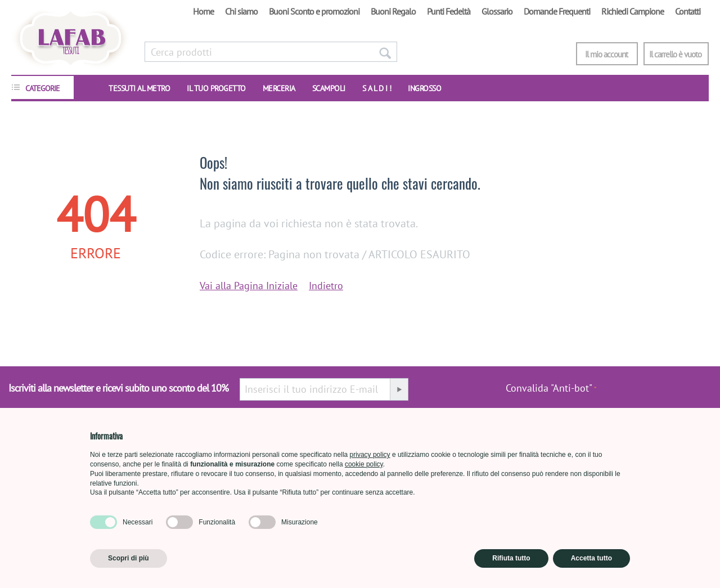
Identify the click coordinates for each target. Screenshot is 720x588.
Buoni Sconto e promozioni (314, 11)
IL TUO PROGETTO (216, 88)
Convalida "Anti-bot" (549, 388)
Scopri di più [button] (129, 558)
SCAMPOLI (329, 88)
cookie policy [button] (364, 464)
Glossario (497, 11)
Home (203, 11)
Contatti (688, 11)
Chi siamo (241, 11)
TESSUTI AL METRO (139, 88)
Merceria (279, 88)
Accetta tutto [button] (591, 558)
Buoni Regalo (393, 11)
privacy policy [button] (370, 455)
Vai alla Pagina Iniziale (249, 286)
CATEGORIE (42, 88)
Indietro (326, 286)
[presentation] (654, 394)
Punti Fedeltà (449, 11)
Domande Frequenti (557, 11)
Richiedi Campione (633, 11)
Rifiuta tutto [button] (511, 558)
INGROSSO (424, 88)
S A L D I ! (377, 88)
